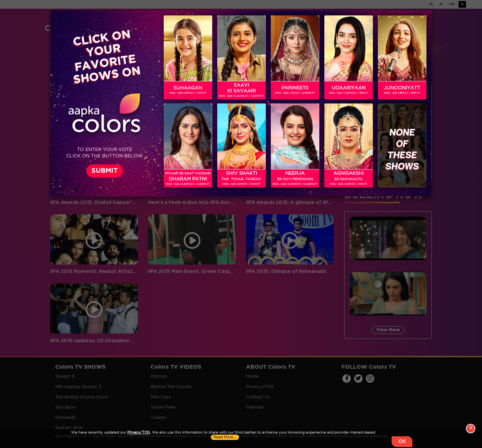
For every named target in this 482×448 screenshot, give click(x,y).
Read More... (225, 437)
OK (402, 442)
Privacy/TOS (139, 433)
